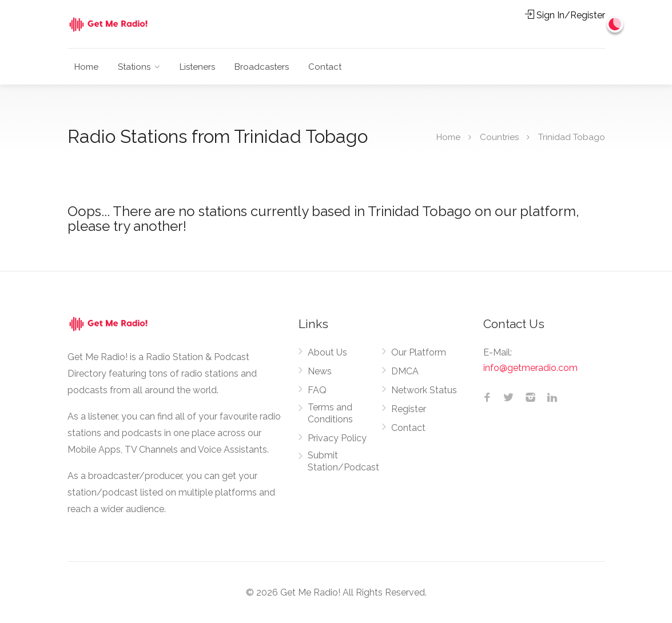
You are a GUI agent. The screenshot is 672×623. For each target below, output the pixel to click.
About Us (327, 352)
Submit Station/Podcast (343, 461)
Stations (134, 67)
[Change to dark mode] (615, 24)
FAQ (317, 390)
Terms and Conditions (330, 413)
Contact (325, 67)
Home (86, 67)
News (320, 371)
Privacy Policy (337, 438)
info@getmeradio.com (530, 368)
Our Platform (419, 352)
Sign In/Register (565, 15)
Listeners (197, 67)
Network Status (424, 390)
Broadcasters (262, 67)
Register (409, 409)
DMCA (405, 371)
